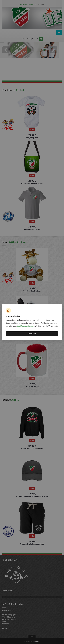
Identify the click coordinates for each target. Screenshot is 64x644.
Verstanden (32, 334)
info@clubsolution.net (26, 326)
